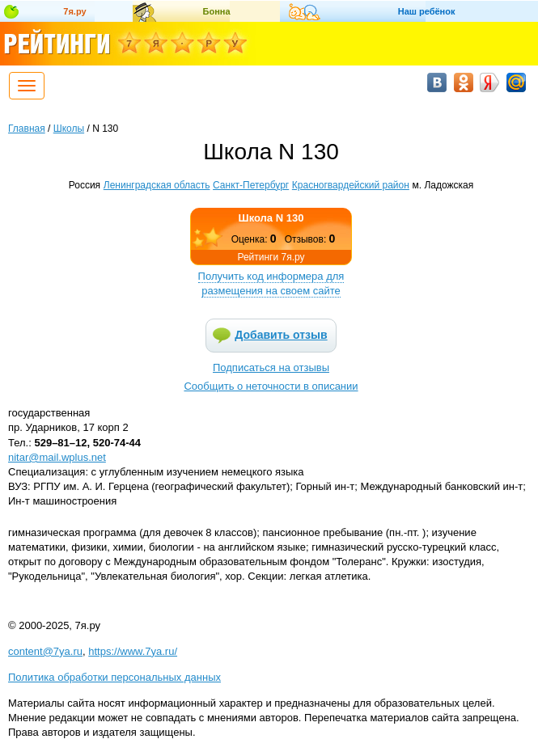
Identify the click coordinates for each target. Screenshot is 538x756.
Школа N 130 (271, 218)
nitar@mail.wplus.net (57, 457)
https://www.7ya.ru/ (133, 651)
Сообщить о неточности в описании (271, 386)
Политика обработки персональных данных (114, 677)
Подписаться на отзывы (271, 367)
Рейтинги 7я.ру (271, 257)
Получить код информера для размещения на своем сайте (271, 283)
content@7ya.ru (45, 651)
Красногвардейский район (351, 185)
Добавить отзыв (281, 335)
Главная (27, 129)
